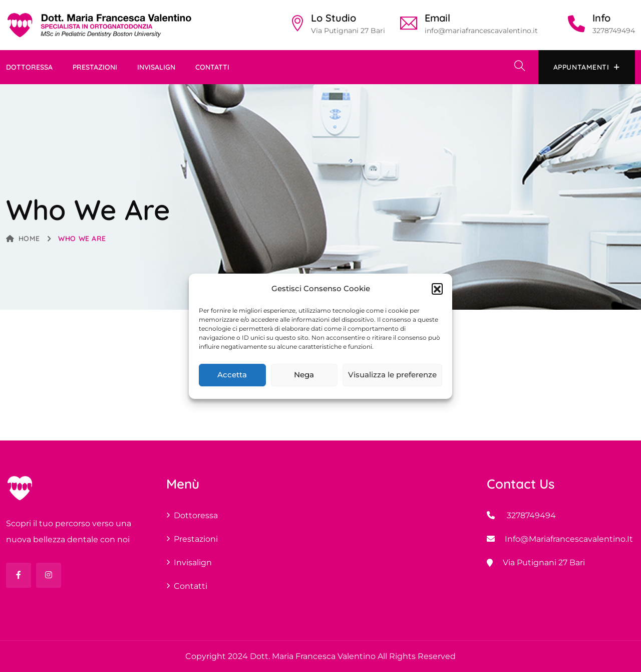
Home (23, 239)
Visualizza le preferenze (392, 375)
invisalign (156, 67)
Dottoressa (29, 67)
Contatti (212, 67)
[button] (437, 289)
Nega (304, 375)
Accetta (232, 375)
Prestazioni (95, 67)
